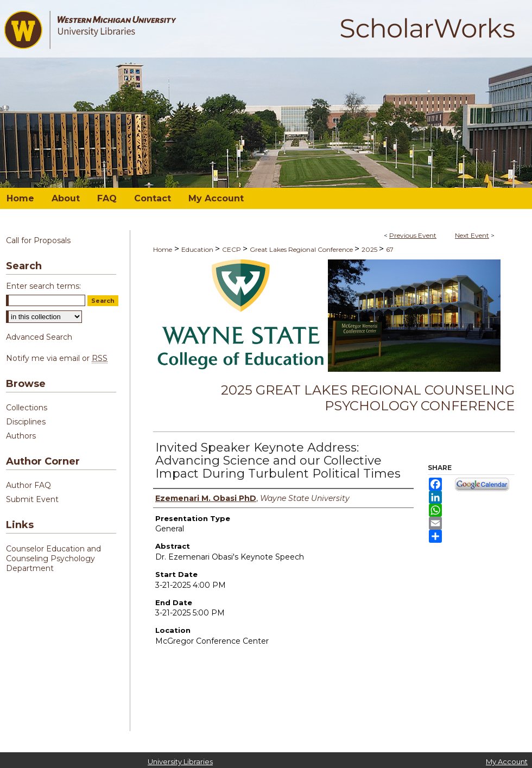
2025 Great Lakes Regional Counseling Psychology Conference (368, 398)
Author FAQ (28, 485)
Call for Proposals (38, 240)
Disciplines (26, 422)
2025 (370, 249)
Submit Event (32, 499)
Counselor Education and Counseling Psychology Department (53, 558)
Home (163, 249)
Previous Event (413, 235)
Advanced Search (39, 337)
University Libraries (180, 761)
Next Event (472, 235)
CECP (232, 249)
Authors (21, 436)
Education (198, 249)
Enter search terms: (43, 286)
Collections (27, 408)
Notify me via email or (57, 358)
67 (390, 249)
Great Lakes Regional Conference (302, 249)
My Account (507, 761)
